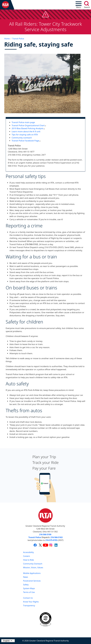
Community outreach (22, 138)
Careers (27, 556)
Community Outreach (33, 564)
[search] (86, 3)
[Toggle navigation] (79, 5)
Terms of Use (29, 592)
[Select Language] (8, 641)
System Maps (29, 588)
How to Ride (28, 560)
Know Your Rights (31, 602)
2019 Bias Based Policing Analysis (28, 128)
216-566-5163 (57, 537)
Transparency (29, 606)
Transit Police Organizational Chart (29, 125)
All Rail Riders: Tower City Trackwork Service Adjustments (46, 27)
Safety (26, 585)
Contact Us (28, 598)
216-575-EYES (51, 540)
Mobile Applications (32, 573)
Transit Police (18, 39)
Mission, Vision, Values (33, 567)
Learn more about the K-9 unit (26, 131)
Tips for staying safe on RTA (25, 135)
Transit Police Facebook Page (26, 141)
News (26, 577)
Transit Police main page (23, 122)
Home (7, 39)
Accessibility (28, 552)
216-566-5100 (45, 534)
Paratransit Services (32, 581)
